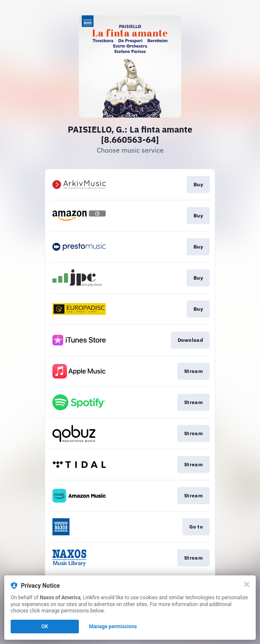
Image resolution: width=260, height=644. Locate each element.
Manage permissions (113, 627)
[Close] (247, 584)
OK (45, 627)
